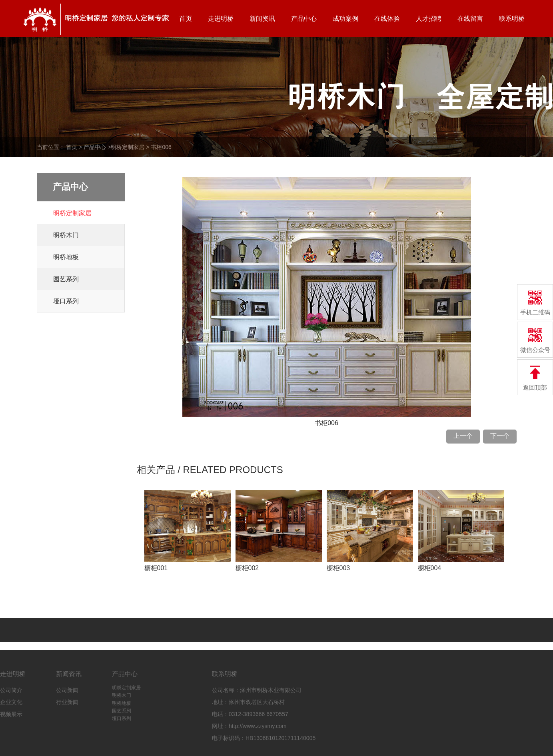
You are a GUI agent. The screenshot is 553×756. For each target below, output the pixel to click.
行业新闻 (67, 702)
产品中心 (304, 19)
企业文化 (11, 702)
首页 (186, 19)
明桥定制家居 (128, 147)
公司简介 (11, 690)
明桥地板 (66, 257)
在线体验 (387, 19)
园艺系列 (66, 279)
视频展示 (11, 714)
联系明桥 (512, 19)
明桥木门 (66, 235)
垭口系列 (66, 301)
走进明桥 (221, 19)
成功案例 (345, 19)
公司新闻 (67, 690)
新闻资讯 (262, 19)
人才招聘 (429, 19)
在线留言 (470, 19)
